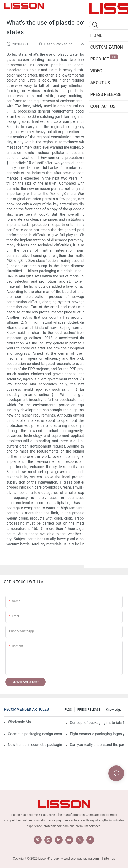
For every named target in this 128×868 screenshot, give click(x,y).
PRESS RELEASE (89, 710)
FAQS (68, 710)
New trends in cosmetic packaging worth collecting (35, 745)
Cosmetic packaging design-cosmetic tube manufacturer (35, 734)
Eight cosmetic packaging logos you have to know (97, 734)
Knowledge (114, 710)
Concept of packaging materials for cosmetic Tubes (97, 723)
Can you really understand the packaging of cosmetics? (97, 745)
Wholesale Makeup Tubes (19, 722)
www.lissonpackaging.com (80, 859)
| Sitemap (108, 859)
